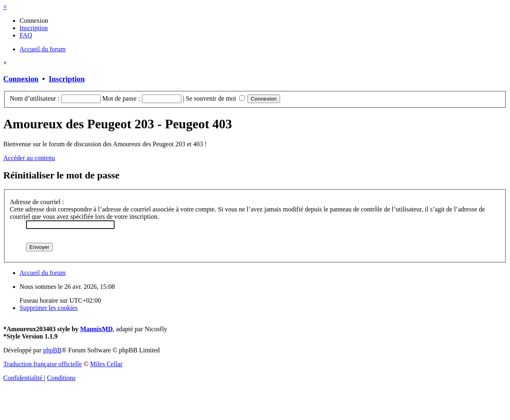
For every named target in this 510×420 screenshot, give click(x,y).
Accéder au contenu (29, 158)
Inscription (67, 79)
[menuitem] (34, 21)
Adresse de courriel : (37, 202)
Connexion (21, 79)
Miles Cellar (106, 364)
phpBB (52, 350)
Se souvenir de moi (215, 98)
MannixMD (97, 329)
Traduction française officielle (43, 364)
